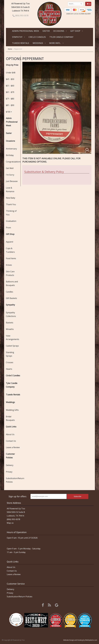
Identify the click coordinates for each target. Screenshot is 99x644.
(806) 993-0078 (21, 16)
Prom (8, 228)
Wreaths (10, 329)
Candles (10, 292)
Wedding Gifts (12, 410)
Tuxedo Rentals (21, 43)
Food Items (11, 258)
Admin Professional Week (26, 31)
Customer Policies (10, 456)
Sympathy (17, 37)
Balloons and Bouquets (12, 283)
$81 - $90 (10, 105)
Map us (10, 523)
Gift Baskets (11, 298)
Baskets (10, 323)
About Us (10, 434)
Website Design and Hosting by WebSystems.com (80, 640)
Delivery (10, 465)
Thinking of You (11, 213)
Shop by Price (12, 65)
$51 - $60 (10, 86)
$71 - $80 (10, 99)
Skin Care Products (10, 273)
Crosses (10, 362)
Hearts (9, 369)
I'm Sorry (10, 175)
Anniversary (11, 149)
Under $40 (11, 73)
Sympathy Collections (11, 314)
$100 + (9, 112)
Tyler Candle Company (61, 37)
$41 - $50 (10, 79)
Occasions (59, 31)
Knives (9, 265)
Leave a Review (13, 447)
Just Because (12, 181)
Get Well (10, 168)
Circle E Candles (37, 37)
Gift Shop (75, 31)
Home (10, 49)
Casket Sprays (12, 346)
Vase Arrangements (13, 338)
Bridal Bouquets (10, 418)
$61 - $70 (10, 92)
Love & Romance (10, 190)
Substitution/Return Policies (13, 480)
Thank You (11, 204)
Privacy (9, 472)
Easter (46, 31)
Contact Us (11, 441)
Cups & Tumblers (10, 250)
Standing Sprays (10, 354)
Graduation (11, 221)
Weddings (38, 43)
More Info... (55, 43)
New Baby (11, 198)
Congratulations (13, 162)
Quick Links (11, 427)
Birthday (10, 155)
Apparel (10, 242)
